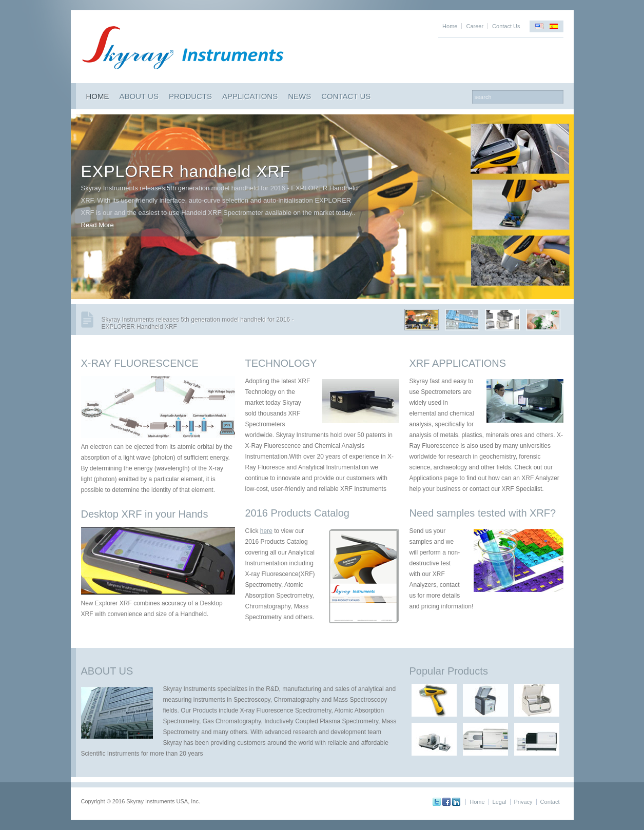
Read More (97, 225)
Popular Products (449, 671)
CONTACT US (346, 96)
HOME (98, 96)
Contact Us (506, 26)
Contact (550, 802)
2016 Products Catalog (297, 513)
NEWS (299, 96)
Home (450, 26)
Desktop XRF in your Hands (145, 514)
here (266, 531)
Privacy (523, 802)
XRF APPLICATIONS (458, 363)
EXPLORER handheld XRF (186, 171)
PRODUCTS (190, 96)
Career (475, 26)
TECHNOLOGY (281, 363)
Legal (500, 802)
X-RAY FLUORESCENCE (140, 363)
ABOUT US (139, 96)
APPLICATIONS (250, 96)
